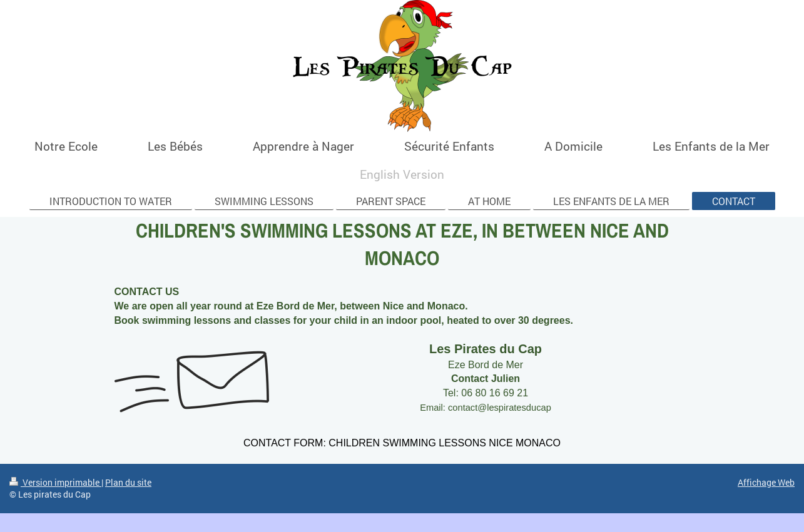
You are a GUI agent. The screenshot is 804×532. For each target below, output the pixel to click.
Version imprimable (55, 482)
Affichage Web (766, 482)
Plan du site (128, 482)
